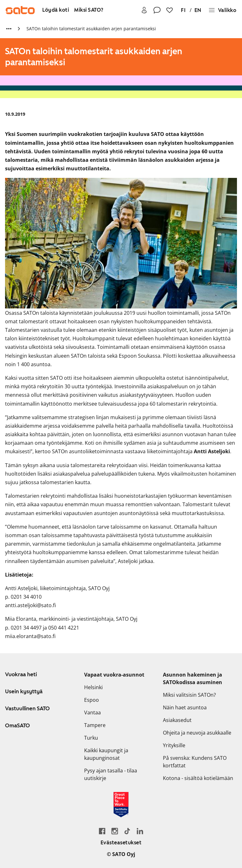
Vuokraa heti (21, 674)
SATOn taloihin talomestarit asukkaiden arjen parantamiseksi (91, 29)
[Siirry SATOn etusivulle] (20, 10)
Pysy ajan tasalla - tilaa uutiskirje (111, 774)
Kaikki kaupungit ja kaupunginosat (106, 754)
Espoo (92, 700)
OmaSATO (17, 725)
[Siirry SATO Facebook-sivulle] (102, 831)
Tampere (95, 725)
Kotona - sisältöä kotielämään (198, 778)
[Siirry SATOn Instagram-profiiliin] (115, 831)
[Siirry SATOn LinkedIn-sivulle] (140, 831)
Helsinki (93, 687)
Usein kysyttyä (24, 691)
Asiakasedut (177, 720)
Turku (91, 738)
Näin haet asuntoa (185, 707)
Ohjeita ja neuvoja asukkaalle (197, 733)
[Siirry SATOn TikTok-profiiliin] (127, 831)
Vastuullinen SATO (27, 708)
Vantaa (92, 713)
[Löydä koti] (56, 10)
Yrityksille (174, 745)
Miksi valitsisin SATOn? (189, 695)
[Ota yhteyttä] (157, 10)
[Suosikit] (170, 10)
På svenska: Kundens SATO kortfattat (195, 762)
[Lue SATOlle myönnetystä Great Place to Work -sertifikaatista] (121, 805)
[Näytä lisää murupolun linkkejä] (9, 29)
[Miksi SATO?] (89, 10)
